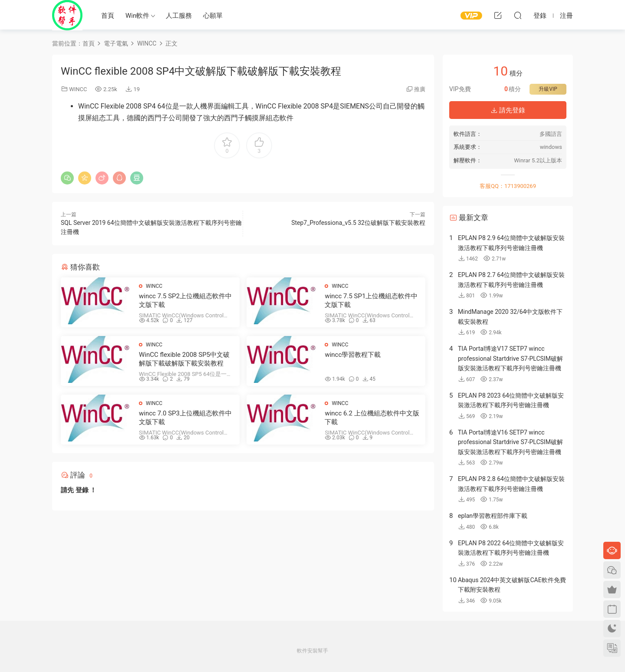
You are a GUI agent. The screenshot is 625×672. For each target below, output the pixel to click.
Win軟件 (137, 16)
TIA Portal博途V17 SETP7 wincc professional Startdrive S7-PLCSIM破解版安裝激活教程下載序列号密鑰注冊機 (510, 358)
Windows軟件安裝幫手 (67, 15)
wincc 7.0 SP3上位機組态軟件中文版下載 (185, 418)
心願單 (213, 16)
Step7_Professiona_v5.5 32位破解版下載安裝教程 (358, 223)
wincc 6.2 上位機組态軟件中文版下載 (372, 418)
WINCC (78, 89)
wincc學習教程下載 (353, 355)
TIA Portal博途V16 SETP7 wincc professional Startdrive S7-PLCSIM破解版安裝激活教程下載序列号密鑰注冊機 (510, 442)
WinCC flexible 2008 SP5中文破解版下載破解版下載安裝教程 (184, 359)
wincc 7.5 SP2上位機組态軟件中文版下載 (185, 300)
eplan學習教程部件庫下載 (493, 516)
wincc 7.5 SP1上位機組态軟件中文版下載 (371, 300)
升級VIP (548, 89)
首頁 (108, 16)
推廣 (420, 89)
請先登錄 (508, 110)
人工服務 (179, 16)
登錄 (82, 490)
